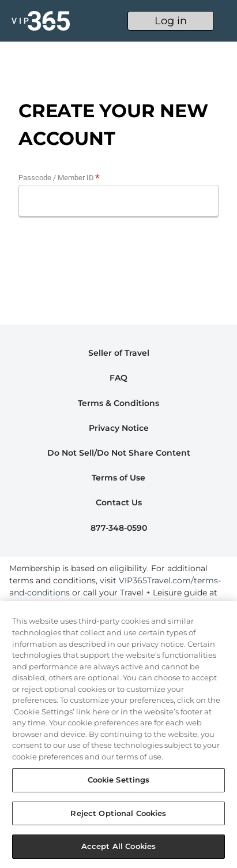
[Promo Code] (118, 201)
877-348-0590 (119, 528)
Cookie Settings (119, 780)
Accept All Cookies (118, 846)
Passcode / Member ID (56, 178)
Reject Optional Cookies (118, 813)
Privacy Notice (119, 428)
